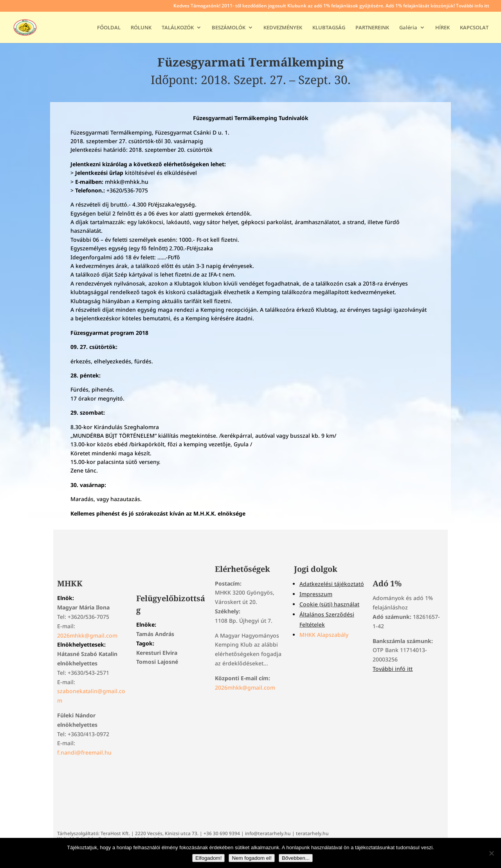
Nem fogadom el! (252, 858)
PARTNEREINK (372, 28)
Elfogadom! (208, 858)
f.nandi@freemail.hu (84, 752)
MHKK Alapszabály (324, 635)
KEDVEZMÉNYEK (283, 28)
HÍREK (442, 28)
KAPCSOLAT (474, 28)
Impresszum (316, 594)
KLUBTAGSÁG (329, 28)
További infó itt (393, 669)
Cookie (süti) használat (329, 604)
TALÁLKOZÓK (178, 28)
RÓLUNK (141, 28)
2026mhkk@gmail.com (87, 635)
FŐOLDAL (109, 28)
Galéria (408, 28)
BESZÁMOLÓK (229, 28)
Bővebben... (296, 858)
